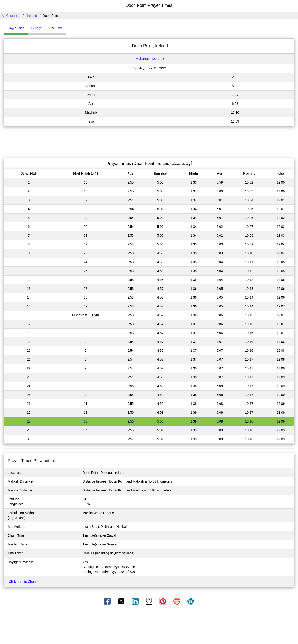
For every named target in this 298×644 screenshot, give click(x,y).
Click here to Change (24, 582)
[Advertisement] (149, 141)
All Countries (11, 16)
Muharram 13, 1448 (150, 59)
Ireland (32, 16)
